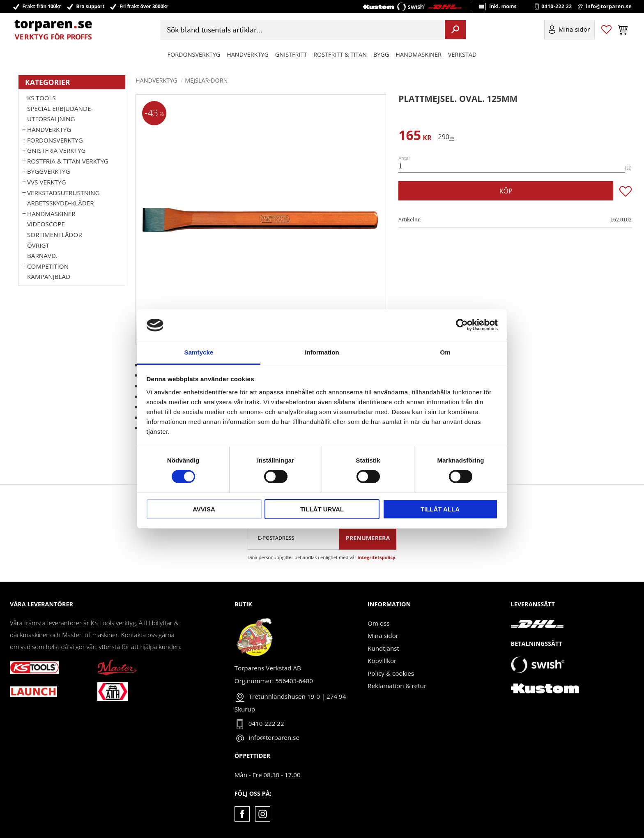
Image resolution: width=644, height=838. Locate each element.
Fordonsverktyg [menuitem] (194, 55)
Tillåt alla (440, 509)
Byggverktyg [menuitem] (48, 171)
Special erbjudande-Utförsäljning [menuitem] (60, 114)
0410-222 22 (557, 7)
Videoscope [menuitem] (46, 224)
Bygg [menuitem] (381, 55)
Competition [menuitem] (48, 266)
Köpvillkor (382, 661)
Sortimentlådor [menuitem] (55, 235)
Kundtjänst (383, 648)
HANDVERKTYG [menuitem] (248, 55)
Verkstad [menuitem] (462, 55)
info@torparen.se (609, 7)
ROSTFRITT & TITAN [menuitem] (340, 55)
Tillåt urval (322, 509)
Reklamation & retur (397, 686)
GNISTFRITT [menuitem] (291, 55)
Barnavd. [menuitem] (42, 256)
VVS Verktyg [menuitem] (46, 182)
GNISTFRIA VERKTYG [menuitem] (56, 150)
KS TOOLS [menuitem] (41, 98)
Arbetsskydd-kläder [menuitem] (61, 203)
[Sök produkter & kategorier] (301, 30)
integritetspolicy (377, 557)
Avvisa (204, 509)
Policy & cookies (391, 673)
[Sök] (455, 30)
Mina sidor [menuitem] (574, 30)
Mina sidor (383, 635)
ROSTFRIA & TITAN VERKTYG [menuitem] (68, 161)
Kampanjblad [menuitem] (49, 276)
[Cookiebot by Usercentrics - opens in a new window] (462, 325)
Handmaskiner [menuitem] (418, 55)
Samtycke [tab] (199, 352)
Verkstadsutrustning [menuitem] (63, 193)
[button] (606, 30)
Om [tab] (445, 352)
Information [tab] (322, 352)
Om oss (378, 623)
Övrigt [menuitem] (38, 245)
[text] (415, 137)
